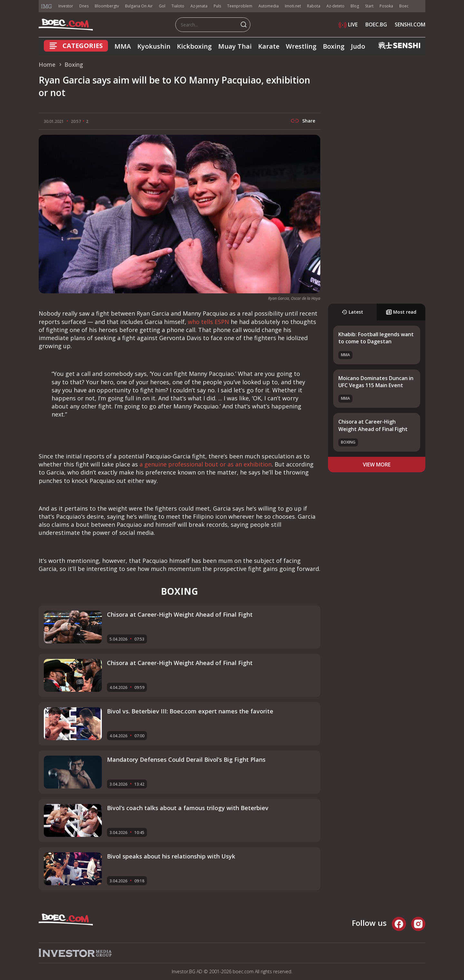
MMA (123, 46)
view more (377, 465)
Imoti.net (293, 6)
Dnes (84, 6)
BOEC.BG (376, 24)
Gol (162, 6)
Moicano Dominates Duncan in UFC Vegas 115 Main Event (376, 382)
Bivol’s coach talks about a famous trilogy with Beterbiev (188, 808)
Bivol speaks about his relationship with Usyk (171, 856)
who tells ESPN (208, 322)
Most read (401, 312)
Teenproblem (240, 6)
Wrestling (301, 46)
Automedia (269, 6)
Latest (352, 312)
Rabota (314, 6)
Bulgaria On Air (139, 6)
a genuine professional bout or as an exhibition (206, 464)
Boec (404, 6)
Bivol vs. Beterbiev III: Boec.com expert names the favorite (190, 711)
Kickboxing (194, 46)
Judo (358, 46)
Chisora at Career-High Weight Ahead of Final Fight (373, 425)
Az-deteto (335, 6)
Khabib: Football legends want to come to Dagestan (376, 338)
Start (369, 6)
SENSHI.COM (410, 24)
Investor (66, 6)
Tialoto (178, 6)
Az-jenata (199, 6)
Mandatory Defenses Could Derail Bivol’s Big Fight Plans (186, 759)
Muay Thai (235, 46)
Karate (269, 46)
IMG (47, 6)
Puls (217, 6)
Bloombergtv (107, 6)
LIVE (348, 24)
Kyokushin (154, 46)
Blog (355, 6)
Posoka (386, 6)
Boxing (334, 46)
